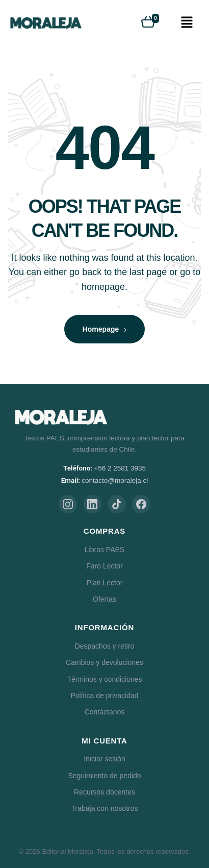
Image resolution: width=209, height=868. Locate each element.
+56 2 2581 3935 (120, 468)
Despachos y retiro (105, 646)
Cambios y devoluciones (104, 662)
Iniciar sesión (104, 759)
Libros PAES (104, 550)
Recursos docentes (104, 792)
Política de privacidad (104, 696)
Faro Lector (104, 566)
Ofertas (104, 599)
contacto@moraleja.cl (115, 480)
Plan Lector (105, 583)
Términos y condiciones (104, 679)
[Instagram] (68, 504)
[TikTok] (117, 504)
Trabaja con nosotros (105, 808)
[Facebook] (141, 504)
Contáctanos (105, 712)
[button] (187, 23)
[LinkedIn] (92, 504)
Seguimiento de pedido (104, 776)
